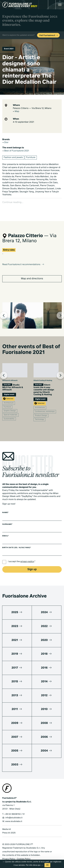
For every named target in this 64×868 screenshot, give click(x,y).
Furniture (31, 158)
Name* (6, 507)
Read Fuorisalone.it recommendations (23, 259)
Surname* (7, 519)
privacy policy (27, 556)
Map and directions (32, 273)
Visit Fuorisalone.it (49, 36)
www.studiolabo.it (14, 816)
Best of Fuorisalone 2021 (16, 151)
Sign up (32, 564)
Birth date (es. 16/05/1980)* (17, 542)
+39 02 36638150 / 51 (14, 809)
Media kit (7, 824)
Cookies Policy (24, 854)
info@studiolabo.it (14, 812)
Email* (6, 531)
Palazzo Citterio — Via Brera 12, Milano (32, 108)
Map (16, 112)
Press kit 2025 (9, 827)
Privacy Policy (9, 854)
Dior (5, 143)
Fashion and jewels (13, 158)
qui (39, 865)
